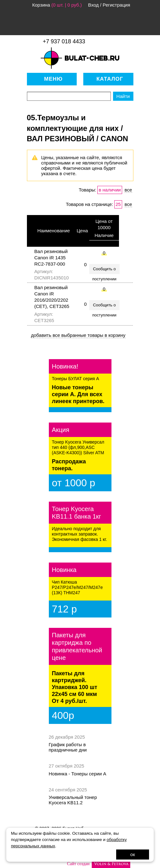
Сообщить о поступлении (104, 270)
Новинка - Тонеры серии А (78, 774)
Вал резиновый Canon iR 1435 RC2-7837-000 (51, 258)
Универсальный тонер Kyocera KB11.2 (73, 800)
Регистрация (116, 5)
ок (133, 854)
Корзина (41, 5)
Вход (93, 5)
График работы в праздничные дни (68, 747)
